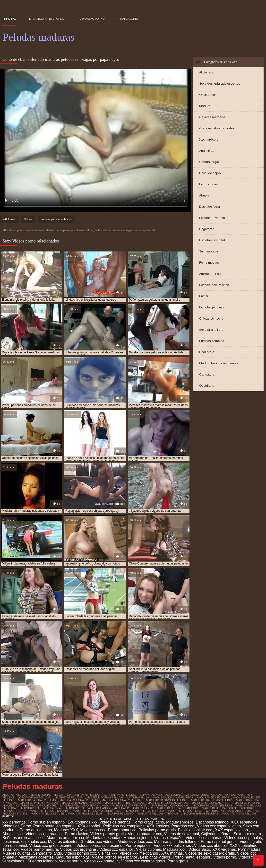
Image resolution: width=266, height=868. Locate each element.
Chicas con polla (211, 318)
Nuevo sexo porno (91, 19)
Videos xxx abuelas (211, 846)
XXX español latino (232, 830)
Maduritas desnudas (104, 838)
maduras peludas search (224, 811)
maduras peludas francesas (177, 808)
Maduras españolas (73, 857)
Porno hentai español (192, 857)
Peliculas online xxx (195, 830)
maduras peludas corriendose (124, 805)
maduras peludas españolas (42, 808)
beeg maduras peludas (47, 795)
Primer (204, 296)
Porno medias (209, 263)
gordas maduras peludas (203, 795)
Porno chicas (208, 184)
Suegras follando (42, 861)
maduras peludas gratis (220, 808)
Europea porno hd (212, 341)
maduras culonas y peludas (122, 800)
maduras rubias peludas (200, 814)
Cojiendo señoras (216, 834)
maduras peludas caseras (79, 805)
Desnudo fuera (210, 207)
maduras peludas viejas (85, 814)
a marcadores (128, 19)
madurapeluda (138, 797)
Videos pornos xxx (80, 853)
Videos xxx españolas (243, 838)
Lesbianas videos (212, 218)
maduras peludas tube (47, 814)
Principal (9, 19)
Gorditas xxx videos (98, 842)
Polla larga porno (211, 307)
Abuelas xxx (13, 834)
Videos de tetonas (115, 822)
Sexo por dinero (248, 834)
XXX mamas (172, 853)
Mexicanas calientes (36, 857)
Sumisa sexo (208, 251)
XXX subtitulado (244, 846)
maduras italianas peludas (81, 803)
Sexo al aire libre (211, 330)
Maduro (205, 106)
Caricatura (207, 374)
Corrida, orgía (209, 162)
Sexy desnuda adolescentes (220, 84)
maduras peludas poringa (145, 811)
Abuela (204, 195)
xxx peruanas (14, 822)
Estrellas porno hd (212, 240)
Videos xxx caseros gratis (143, 861)
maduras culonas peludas (79, 800)
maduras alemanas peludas (173, 797)
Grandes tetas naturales (217, 128)
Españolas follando (212, 822)
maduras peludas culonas (169, 805)
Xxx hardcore (209, 139)
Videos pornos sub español (100, 846)
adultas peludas (14, 795)
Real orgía (207, 352)
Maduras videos (180, 822)
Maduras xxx (175, 849)
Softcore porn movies (214, 285)
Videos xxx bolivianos (173, 846)
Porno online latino (36, 830)
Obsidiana (207, 386)
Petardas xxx (183, 826)
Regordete (207, 229)
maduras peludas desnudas (212, 805)
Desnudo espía (210, 173)
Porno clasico (77, 834)
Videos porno (225, 857)
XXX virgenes (224, 849)
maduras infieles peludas (39, 803)
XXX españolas (245, 822)
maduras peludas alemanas (167, 803)
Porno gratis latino (148, 822)
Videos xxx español (117, 849)
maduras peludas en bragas (56, 219)
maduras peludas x (120, 814)
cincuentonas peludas (84, 795)
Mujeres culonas (17, 853)
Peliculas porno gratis (157, 830)
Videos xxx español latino (219, 826)
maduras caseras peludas (37, 800)
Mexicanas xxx (93, 830)
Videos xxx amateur (101, 861)
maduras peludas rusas (185, 811)
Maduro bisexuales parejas (219, 363)
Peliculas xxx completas (124, 826)
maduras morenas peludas (124, 803)
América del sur (210, 274)
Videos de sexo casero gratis (210, 853)
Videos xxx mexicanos (139, 853)
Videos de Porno (17, 826)
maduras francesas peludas (211, 800)
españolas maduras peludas (160, 795)
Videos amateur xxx (145, 834)
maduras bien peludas (213, 797)
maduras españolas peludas (167, 800)
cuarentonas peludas (120, 795)
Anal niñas (207, 151)
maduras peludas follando (133, 808)
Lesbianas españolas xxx (24, 842)
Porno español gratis (219, 842)
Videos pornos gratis (108, 834)
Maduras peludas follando (176, 842)
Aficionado (207, 72)
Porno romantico (122, 830)
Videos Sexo (199, 849)
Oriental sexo (209, 95)
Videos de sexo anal (181, 834)
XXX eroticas (158, 826)
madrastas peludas (69, 797)
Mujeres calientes (63, 842)
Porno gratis (178, 861)
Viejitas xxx (108, 853)
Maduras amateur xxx (65, 838)
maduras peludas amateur (211, 803)
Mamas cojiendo (138, 838)
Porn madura (249, 849)
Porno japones (138, 846)
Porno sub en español (47, 822)
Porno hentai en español (54, 826)
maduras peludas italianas (49, 811)
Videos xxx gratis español (52, 846)
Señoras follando (47, 853)
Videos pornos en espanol (115, 857)
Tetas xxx (11, 849)
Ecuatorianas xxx (83, 822)
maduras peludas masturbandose (98, 811)
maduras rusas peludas (239, 814)
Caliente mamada (212, 117)
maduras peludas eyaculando (88, 808)
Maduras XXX (66, 830)
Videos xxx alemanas (204, 838)
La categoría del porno (47, 19)
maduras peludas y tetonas (158, 814)
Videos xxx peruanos (44, 834)
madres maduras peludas (105, 797)
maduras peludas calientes (36, 805)
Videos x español (169, 838)
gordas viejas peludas (34, 797)
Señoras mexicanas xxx (23, 838)
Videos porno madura (39, 849)
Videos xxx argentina (79, 849)
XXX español (89, 826)
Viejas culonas (149, 849)
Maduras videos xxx (135, 842)
